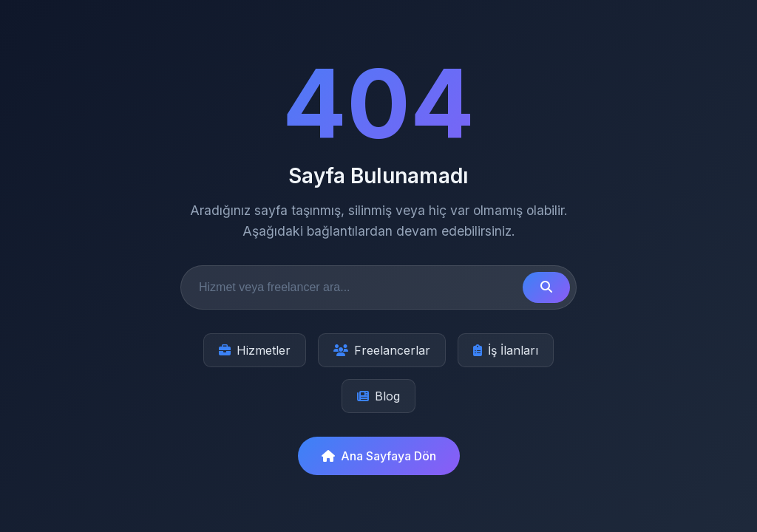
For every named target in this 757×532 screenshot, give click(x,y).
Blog (378, 396)
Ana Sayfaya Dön (379, 456)
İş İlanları (506, 350)
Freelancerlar (382, 350)
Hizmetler (255, 350)
